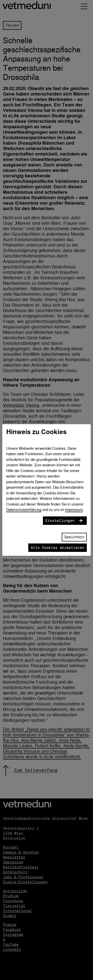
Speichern (74, 537)
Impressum (74, 510)
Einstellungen (60, 521)
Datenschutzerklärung (24, 510)
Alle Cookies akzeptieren (58, 548)
